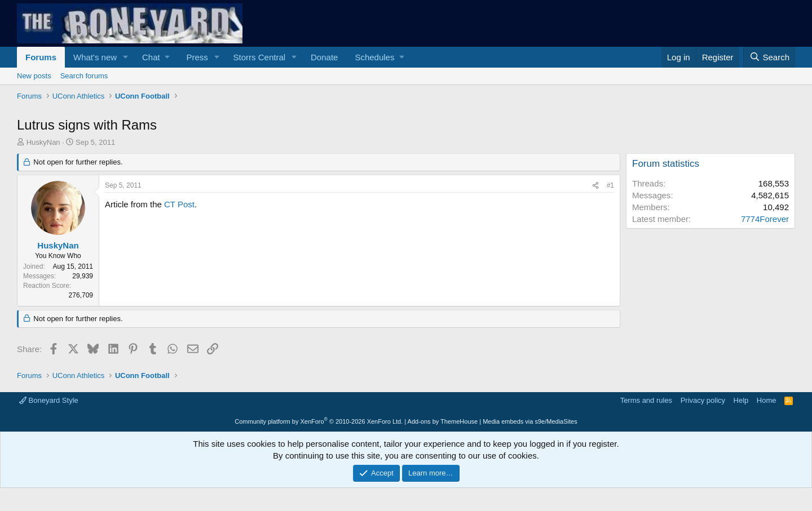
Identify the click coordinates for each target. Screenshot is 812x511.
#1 (610, 185)
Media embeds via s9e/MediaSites (530, 421)
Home (767, 400)
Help (741, 400)
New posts (34, 76)
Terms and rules (646, 400)
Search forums (84, 76)
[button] (126, 57)
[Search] (769, 57)
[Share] (595, 186)
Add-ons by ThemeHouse (443, 421)
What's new (95, 57)
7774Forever (765, 219)
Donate (324, 57)
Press (197, 57)
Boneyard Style (49, 400)
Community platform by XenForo (319, 421)
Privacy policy (703, 400)
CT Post (179, 204)
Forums (41, 57)
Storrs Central (260, 57)
